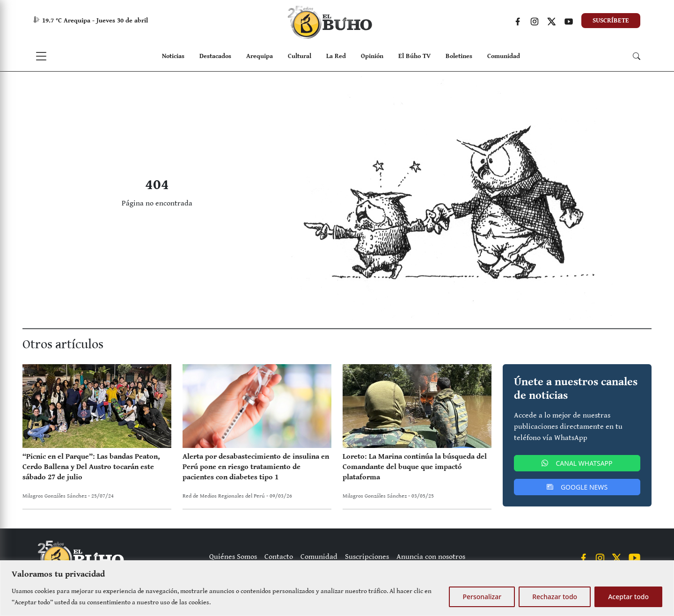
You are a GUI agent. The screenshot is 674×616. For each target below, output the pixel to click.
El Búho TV (414, 56)
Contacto (279, 557)
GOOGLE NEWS (577, 487)
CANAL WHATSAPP (577, 463)
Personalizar (482, 597)
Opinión (372, 56)
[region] (337, 588)
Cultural (300, 56)
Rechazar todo (555, 597)
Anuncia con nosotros (431, 557)
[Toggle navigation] (41, 56)
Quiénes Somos (233, 557)
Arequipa (260, 56)
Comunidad (504, 56)
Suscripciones (367, 557)
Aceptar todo (628, 597)
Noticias (173, 56)
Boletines (459, 56)
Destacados (215, 56)
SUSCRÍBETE (611, 21)
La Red (336, 56)
